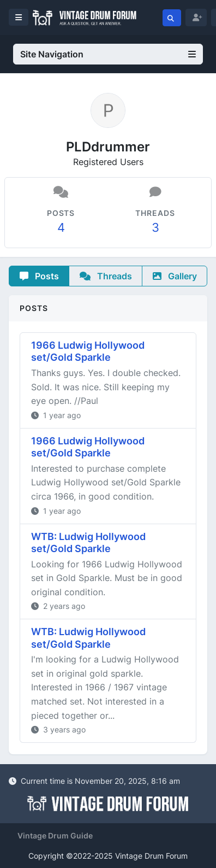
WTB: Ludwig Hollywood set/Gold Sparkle (88, 543)
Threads (106, 276)
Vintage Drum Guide (55, 835)
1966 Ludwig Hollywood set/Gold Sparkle (88, 351)
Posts (39, 276)
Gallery (175, 276)
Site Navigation (108, 54)
